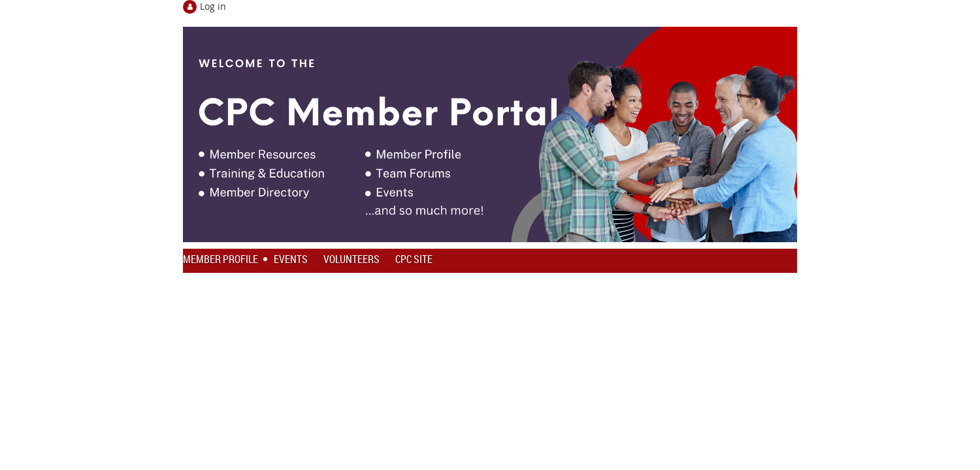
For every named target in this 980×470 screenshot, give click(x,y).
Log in (213, 6)
